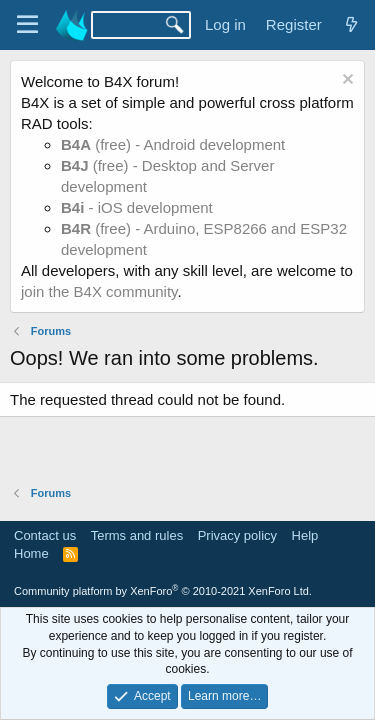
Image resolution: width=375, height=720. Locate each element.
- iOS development (137, 207)
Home (31, 553)
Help (305, 535)
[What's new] (351, 24)
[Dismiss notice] (345, 81)
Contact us (45, 535)
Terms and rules (137, 535)
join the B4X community (99, 291)
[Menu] (27, 25)
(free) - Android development (173, 144)
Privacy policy (237, 535)
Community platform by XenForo (163, 591)
